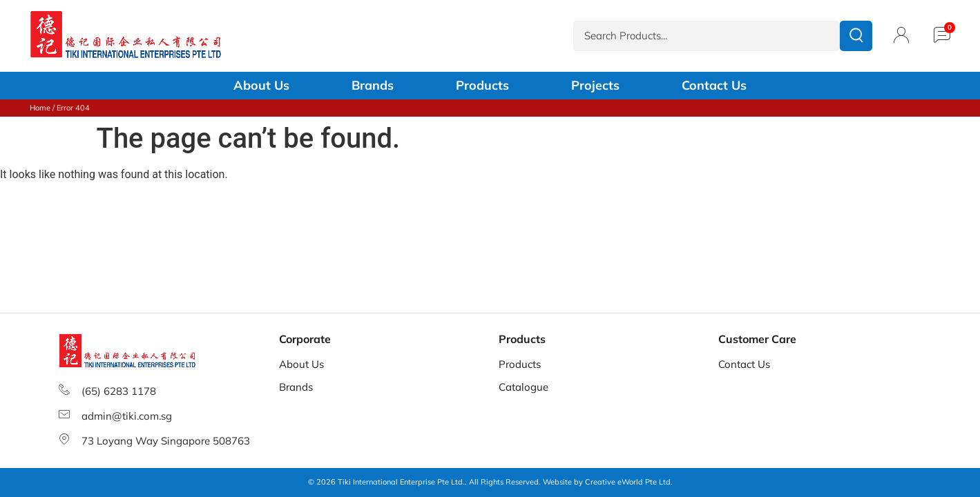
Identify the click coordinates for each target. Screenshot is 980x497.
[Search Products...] (707, 36)
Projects (595, 86)
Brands (373, 86)
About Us (261, 86)
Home (40, 108)
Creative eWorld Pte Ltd (628, 482)
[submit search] (856, 36)
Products (482, 86)
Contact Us (714, 86)
